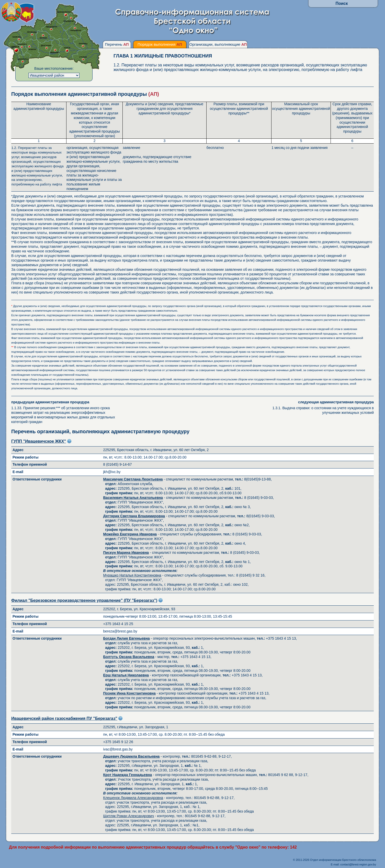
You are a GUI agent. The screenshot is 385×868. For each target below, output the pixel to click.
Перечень (117, 44)
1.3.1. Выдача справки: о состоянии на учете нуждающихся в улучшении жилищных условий (319, 407)
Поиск (342, 3)
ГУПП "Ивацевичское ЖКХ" (39, 441)
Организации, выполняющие (218, 44)
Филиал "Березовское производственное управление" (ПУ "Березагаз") (84, 600)
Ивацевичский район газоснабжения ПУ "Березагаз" (64, 718)
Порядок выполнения (160, 44)
